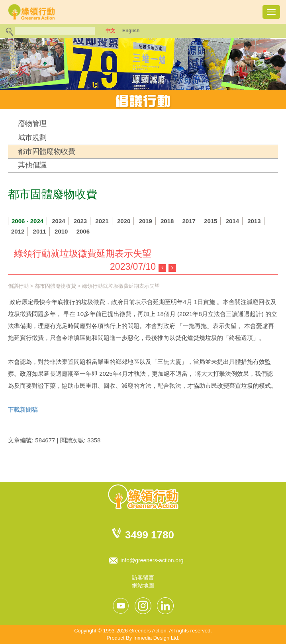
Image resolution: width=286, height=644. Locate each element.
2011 (40, 231)
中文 (110, 31)
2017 (189, 221)
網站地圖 (143, 585)
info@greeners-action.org (152, 560)
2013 (254, 221)
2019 (145, 221)
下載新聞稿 (23, 409)
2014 (232, 221)
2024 (58, 221)
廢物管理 (32, 124)
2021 (102, 221)
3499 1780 (150, 535)
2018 (167, 221)
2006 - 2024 (27, 221)
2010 (61, 231)
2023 (80, 221)
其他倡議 (32, 165)
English (131, 31)
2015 (211, 221)
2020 (124, 221)
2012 (18, 231)
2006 (83, 231)
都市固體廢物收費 (47, 151)
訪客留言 (143, 577)
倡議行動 (18, 286)
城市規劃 (32, 137)
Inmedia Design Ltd (156, 638)
